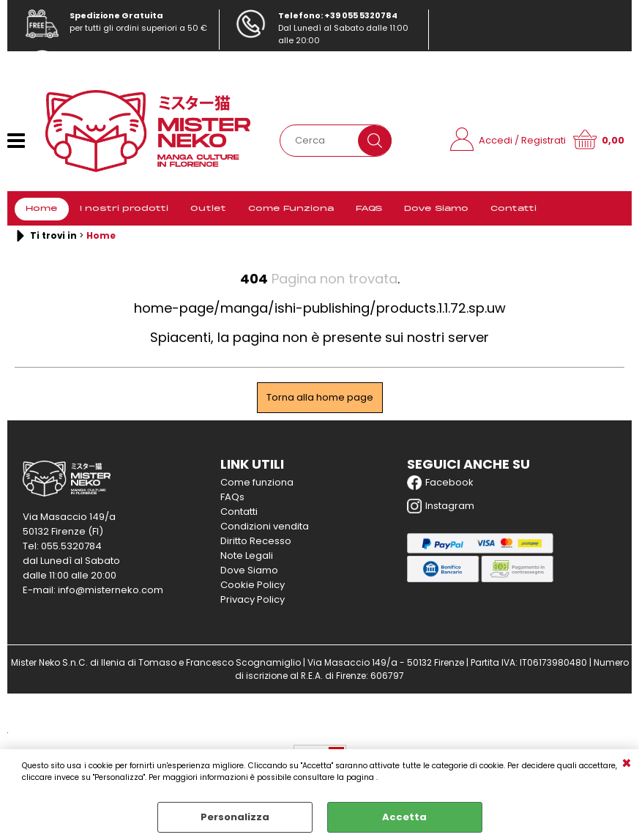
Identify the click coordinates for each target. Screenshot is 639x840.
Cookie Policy (253, 585)
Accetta (404, 817)
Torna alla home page (320, 397)
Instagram (441, 506)
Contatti (513, 209)
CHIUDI (627, 764)
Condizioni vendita (265, 526)
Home (42, 209)
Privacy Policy (253, 599)
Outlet (208, 209)
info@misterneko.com (115, 68)
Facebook (440, 483)
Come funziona (257, 482)
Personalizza (235, 817)
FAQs (232, 497)
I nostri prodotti (124, 209)
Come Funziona (291, 209)
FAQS (369, 209)
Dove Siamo (436, 209)
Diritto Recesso (256, 541)
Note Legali (247, 555)
